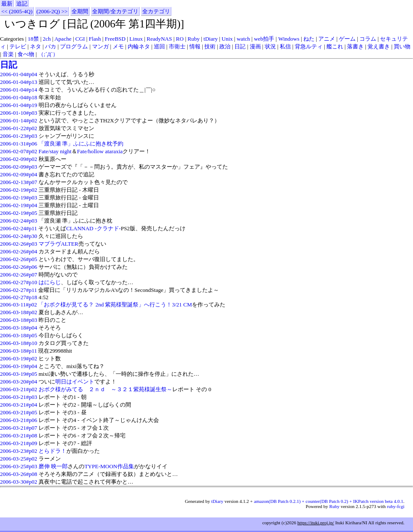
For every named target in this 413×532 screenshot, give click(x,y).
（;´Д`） (48, 54)
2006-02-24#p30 (19, 236)
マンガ (100, 46)
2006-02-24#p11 (18, 228)
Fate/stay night (55, 151)
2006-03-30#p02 (19, 482)
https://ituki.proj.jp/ (316, 523)
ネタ (36, 46)
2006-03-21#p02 (19, 389)
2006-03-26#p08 (19, 474)
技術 (210, 46)
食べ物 (26, 54)
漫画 (255, 46)
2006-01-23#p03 (19, 136)
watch (243, 39)
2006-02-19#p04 (19, 205)
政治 (225, 46)
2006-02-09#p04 (19, 174)
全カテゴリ (156, 11)
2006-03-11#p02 (18, 305)
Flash (95, 39)
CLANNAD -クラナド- (93, 228)
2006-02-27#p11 (18, 290)
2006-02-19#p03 (19, 198)
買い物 (402, 46)
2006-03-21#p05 (19, 412)
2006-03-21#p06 (19, 420)
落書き (355, 46)
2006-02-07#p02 (19, 151)
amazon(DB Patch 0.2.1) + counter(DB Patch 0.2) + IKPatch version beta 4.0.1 (329, 501)
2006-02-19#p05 (19, 213)
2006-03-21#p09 (19, 443)
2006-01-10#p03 (19, 113)
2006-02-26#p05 (19, 259)
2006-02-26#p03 (19, 244)
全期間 (80, 11)
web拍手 (264, 39)
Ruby (194, 39)
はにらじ (50, 282)
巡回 (159, 46)
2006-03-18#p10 (19, 343)
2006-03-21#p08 (19, 435)
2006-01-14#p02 (19, 120)
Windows (289, 39)
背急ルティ (309, 46)
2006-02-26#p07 (19, 275)
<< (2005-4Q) (17, 11)
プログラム (74, 46)
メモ (118, 46)
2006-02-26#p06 (19, 267)
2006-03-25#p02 (19, 459)
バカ (51, 46)
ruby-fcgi (396, 506)
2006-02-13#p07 (19, 182)
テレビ (18, 46)
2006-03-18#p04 (19, 328)
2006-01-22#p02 (19, 128)
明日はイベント (75, 382)
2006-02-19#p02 (19, 190)
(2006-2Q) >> (52, 11)
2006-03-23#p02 (19, 451)
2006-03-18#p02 (19, 312)
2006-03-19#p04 (19, 366)
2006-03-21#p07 (19, 428)
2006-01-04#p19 (19, 105)
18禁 (33, 39)
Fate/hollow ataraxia (100, 151)
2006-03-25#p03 (19, 466)
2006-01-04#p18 (19, 97)
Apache (63, 39)
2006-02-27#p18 (19, 297)
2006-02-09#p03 (19, 167)
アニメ (327, 39)
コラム (368, 39)
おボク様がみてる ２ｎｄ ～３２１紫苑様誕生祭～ (105, 389)
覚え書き (379, 46)
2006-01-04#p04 (19, 74)
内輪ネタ (139, 46)
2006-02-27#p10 (19, 282)
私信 (285, 46)
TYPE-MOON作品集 (109, 466)
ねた (309, 39)
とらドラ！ (52, 451)
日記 (240, 46)
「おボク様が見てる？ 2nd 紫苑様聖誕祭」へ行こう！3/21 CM (115, 305)
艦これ (335, 46)
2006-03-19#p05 (19, 374)
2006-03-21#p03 (19, 397)
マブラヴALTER (58, 244)
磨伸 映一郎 (53, 466)
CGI (80, 39)
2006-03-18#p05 (19, 335)
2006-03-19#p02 (19, 358)
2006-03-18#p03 (19, 320)
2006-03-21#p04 (19, 405)
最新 (7, 4)
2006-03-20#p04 (19, 382)
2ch (47, 39)
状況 (270, 46)
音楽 (8, 54)
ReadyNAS (159, 39)
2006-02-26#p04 (19, 251)
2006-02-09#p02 (19, 159)
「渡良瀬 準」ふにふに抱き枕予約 (81, 144)
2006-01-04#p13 (19, 82)
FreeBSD (115, 39)
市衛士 (177, 46)
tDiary (211, 39)
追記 (22, 4)
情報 (195, 46)
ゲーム (347, 39)
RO (180, 39)
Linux (136, 39)
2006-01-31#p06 (19, 144)
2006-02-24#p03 (19, 221)
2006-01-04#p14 (19, 90)
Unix (227, 39)
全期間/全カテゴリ (115, 11)
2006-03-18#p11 (18, 351)
